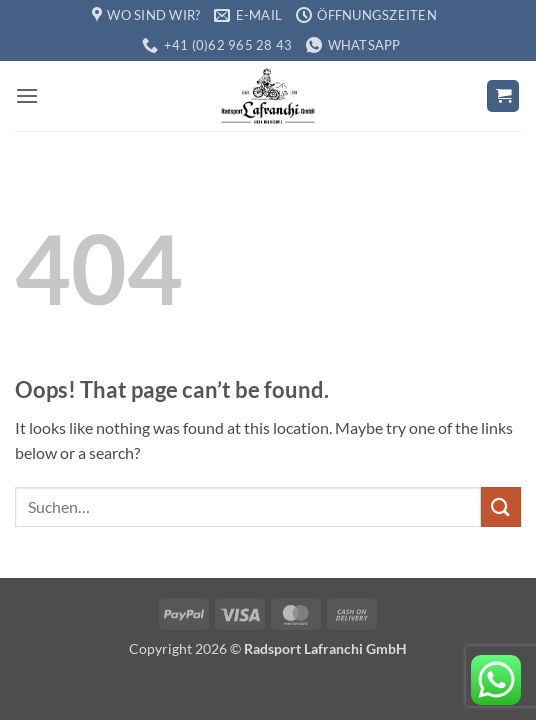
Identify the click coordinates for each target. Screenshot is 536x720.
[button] (27, 95)
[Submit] (501, 506)
